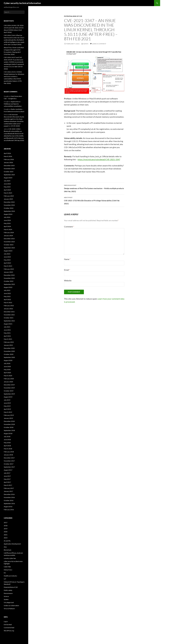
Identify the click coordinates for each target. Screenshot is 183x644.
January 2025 (8, 199)
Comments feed (9, 628)
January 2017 (8, 491)
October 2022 (9, 281)
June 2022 (7, 293)
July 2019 (7, 400)
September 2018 (9, 430)
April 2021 (7, 336)
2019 (6, 529)
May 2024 (7, 223)
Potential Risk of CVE (73, 16)
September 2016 (9, 503)
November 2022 (9, 278)
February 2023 (9, 269)
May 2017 (7, 479)
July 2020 (7, 363)
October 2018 (9, 427)
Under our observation (11, 605)
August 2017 (8, 470)
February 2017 (9, 488)
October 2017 (9, 464)
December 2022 (9, 275)
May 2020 (7, 370)
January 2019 (8, 418)
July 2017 (7, 473)
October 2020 (9, 354)
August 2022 (8, 287)
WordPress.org (9, 631)
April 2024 (7, 226)
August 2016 (8, 507)
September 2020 (9, 357)
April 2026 (7, 153)
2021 (6, 535)
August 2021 (8, 324)
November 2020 (9, 351)
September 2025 (9, 175)
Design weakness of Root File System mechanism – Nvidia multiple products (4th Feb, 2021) (94, 188)
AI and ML (7, 541)
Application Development (12, 544)
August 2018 (8, 433)
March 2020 (8, 376)
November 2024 (9, 205)
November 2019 (9, 388)
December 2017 (9, 458)
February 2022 (9, 306)
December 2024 (9, 202)
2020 (6, 532)
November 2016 (9, 497)
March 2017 (8, 485)
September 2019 (9, 394)
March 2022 (8, 303)
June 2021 (7, 330)
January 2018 (8, 455)
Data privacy (8, 570)
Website (68, 280)
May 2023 (7, 260)
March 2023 (8, 266)
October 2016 (9, 500)
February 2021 (9, 342)
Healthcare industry (10, 576)
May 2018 (7, 443)
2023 (6, 538)
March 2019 (8, 412)
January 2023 (8, 272)
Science (6, 596)
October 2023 (9, 245)
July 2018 (7, 437)
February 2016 (9, 510)
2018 (6, 526)
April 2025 (7, 190)
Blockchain (8, 550)
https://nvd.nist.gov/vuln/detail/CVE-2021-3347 (99, 159)
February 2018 (9, 452)
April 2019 (7, 409)
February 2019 (9, 415)
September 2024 (9, 211)
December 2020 (9, 348)
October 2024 (9, 208)
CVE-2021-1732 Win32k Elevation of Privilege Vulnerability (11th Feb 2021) (94, 200)
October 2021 (9, 318)
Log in (6, 621)
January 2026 (8, 162)
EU (5, 573)
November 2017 (9, 461)
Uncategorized (9, 602)
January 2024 (8, 236)
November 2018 (9, 424)
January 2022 (8, 309)
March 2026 (8, 156)
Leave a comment (99, 44)
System (6, 599)
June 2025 (7, 184)
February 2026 (9, 159)
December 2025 (9, 166)
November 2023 (9, 242)
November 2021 (9, 315)
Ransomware (8, 593)
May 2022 (7, 296)
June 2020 (7, 366)
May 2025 (7, 187)
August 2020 (8, 360)
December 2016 (9, 494)
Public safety (8, 590)
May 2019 (7, 406)
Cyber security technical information (22, 3)
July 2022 (7, 290)
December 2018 (9, 421)
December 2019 (9, 385)
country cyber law (10, 558)
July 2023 (7, 254)
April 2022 (7, 299)
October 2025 (9, 172)
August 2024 (8, 214)
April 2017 (7, 482)
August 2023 (8, 251)
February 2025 (9, 196)
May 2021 (7, 333)
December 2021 (9, 312)
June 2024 (7, 220)
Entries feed (8, 625)
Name (67, 259)
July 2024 (7, 217)
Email (67, 270)
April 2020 (7, 373)
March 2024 (8, 229)
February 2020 (9, 379)
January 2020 (8, 382)
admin (86, 44)
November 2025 (9, 169)
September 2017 (9, 467)
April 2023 (7, 263)
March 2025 (8, 193)
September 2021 (9, 321)
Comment (69, 227)
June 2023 (7, 257)
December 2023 (9, 239)
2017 (6, 523)
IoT (5, 579)
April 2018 (7, 446)
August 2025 (8, 178)
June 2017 (7, 476)
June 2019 (7, 403)
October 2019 (9, 391)
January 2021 (8, 345)
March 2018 (8, 449)
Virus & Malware (9, 609)
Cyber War (7, 567)
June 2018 (7, 440)
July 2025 (7, 181)
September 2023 (9, 248)
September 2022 (9, 284)
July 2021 (7, 327)
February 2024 (9, 232)
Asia (5, 547)
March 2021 (8, 339)
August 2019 (8, 397)
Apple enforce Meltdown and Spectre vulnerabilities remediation (13, 104)
